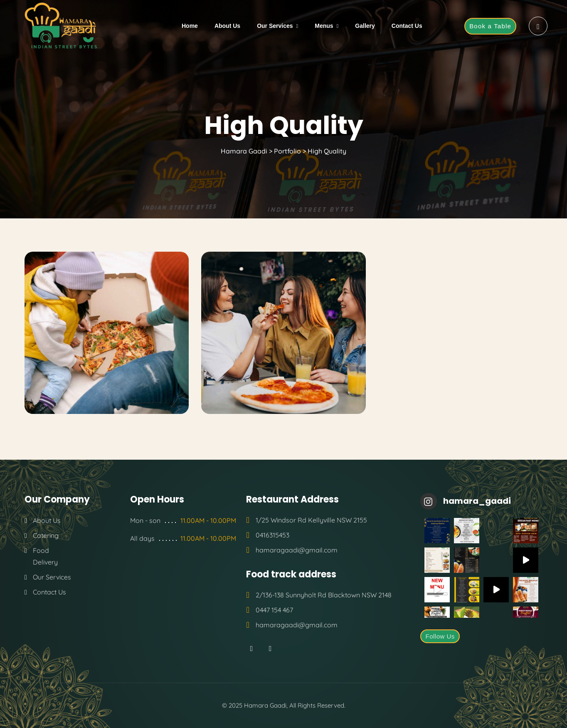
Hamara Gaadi (265, 705)
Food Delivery (45, 556)
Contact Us (407, 26)
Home (190, 26)
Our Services (275, 26)
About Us (227, 26)
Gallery (365, 26)
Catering (46, 535)
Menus (324, 26)
